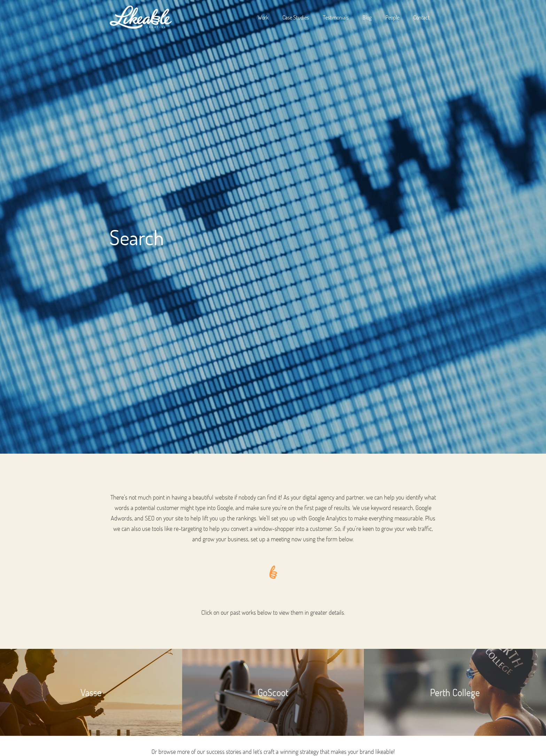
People (392, 17)
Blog (367, 17)
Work (263, 17)
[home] (141, 17)
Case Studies (296, 17)
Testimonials (336, 17)
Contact (422, 17)
